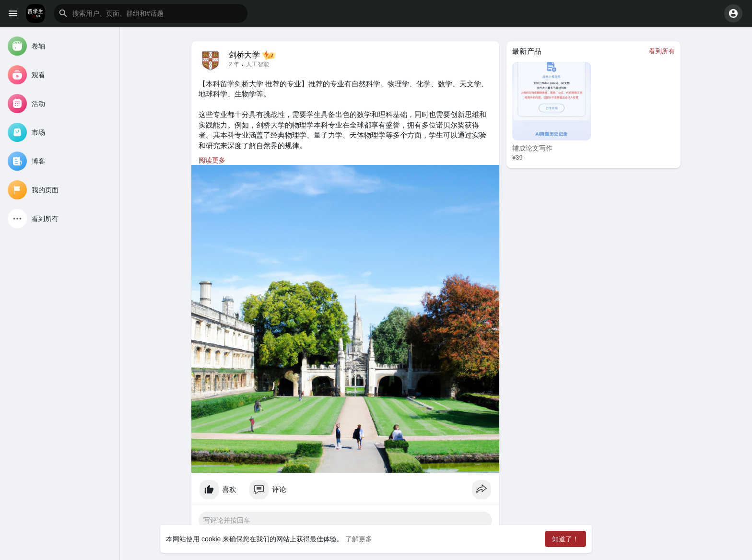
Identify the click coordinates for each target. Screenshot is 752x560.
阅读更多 (212, 160)
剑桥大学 (244, 55)
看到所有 (662, 51)
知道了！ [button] (565, 539)
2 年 (234, 64)
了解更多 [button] (359, 539)
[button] (151, 13)
